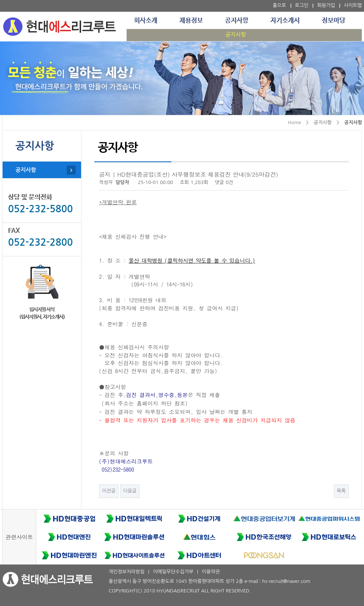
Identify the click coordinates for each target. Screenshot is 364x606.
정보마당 (334, 21)
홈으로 (279, 5)
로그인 (302, 5)
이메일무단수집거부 (173, 572)
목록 (341, 491)
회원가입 (326, 5)
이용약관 (211, 572)
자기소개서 (285, 21)
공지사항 (237, 21)
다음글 (130, 491)
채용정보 (191, 21)
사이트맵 (353, 5)
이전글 (109, 491)
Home (294, 122)
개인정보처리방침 (127, 572)
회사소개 (146, 21)
